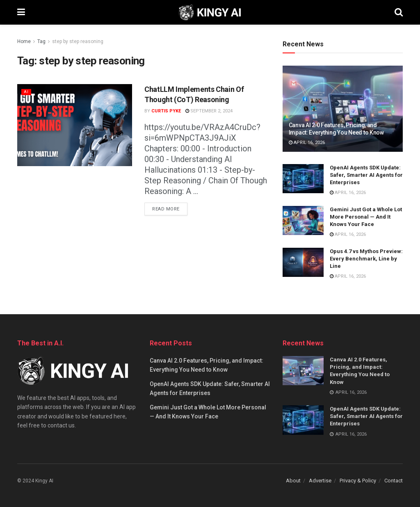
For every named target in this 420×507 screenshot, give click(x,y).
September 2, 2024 (209, 111)
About (293, 481)
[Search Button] (399, 12)
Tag (41, 41)
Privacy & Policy (358, 481)
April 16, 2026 (307, 143)
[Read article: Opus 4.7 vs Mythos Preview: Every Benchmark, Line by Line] (303, 263)
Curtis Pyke (166, 111)
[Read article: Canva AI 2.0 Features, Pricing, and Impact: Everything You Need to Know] (343, 109)
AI (26, 92)
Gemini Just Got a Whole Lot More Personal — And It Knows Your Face (366, 217)
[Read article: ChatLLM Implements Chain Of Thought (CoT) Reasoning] (75, 125)
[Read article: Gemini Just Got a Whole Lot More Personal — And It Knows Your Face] (303, 221)
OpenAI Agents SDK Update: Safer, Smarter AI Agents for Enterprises (366, 175)
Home (24, 41)
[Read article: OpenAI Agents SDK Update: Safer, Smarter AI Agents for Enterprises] (303, 179)
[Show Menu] (21, 12)
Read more (170, 207)
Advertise (320, 481)
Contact (394, 481)
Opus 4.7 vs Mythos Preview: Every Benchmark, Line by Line (366, 259)
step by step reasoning (78, 41)
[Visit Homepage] (210, 12)
